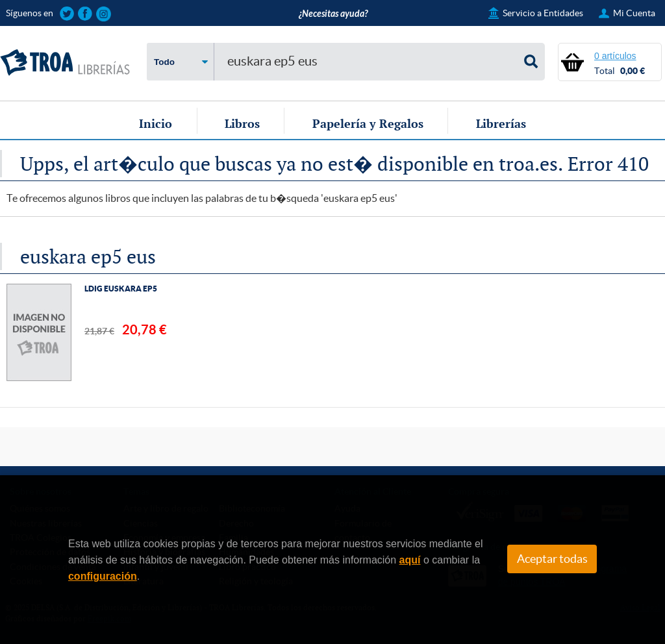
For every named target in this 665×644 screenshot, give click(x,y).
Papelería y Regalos (368, 123)
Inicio (156, 123)
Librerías (501, 123)
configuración (103, 576)
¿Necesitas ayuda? (333, 14)
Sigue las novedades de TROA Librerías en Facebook (85, 14)
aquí (410, 560)
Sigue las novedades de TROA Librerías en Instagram (104, 14)
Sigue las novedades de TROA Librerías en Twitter (67, 14)
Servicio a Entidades (543, 13)
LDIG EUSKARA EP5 (121, 289)
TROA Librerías (65, 63)
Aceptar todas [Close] (552, 559)
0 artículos (615, 56)
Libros (242, 123)
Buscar (531, 62)
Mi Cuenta (634, 13)
